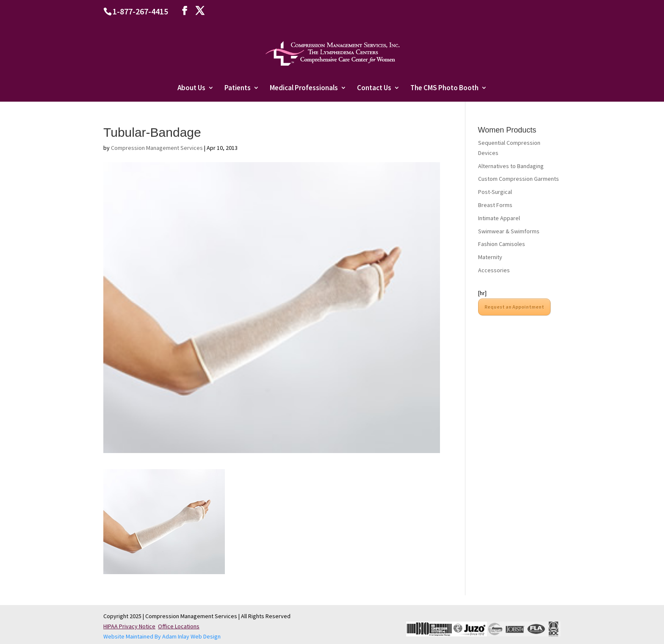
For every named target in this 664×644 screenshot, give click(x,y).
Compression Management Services (157, 148)
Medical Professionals (304, 88)
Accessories (494, 270)
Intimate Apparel (499, 218)
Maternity (490, 257)
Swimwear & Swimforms (509, 231)
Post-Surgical (495, 192)
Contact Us (374, 88)
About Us (191, 88)
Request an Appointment (514, 307)
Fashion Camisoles (502, 244)
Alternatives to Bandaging (511, 166)
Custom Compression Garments (519, 179)
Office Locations (179, 626)
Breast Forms (495, 205)
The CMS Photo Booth (444, 88)
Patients (238, 88)
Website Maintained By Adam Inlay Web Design (162, 636)
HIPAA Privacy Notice (129, 626)
